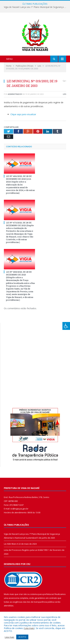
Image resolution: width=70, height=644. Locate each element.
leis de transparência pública (41, 602)
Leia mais (29, 628)
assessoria (14, 598)
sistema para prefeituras (42, 594)
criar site (23, 594)
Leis (65, 94)
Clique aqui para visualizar (23, 114)
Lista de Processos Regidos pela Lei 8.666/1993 (26, 550)
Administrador (15, 94)
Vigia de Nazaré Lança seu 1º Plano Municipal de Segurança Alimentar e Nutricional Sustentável (36, 7)
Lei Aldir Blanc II (11, 544)
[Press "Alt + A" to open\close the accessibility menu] (66, 326)
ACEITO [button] (22, 637)
